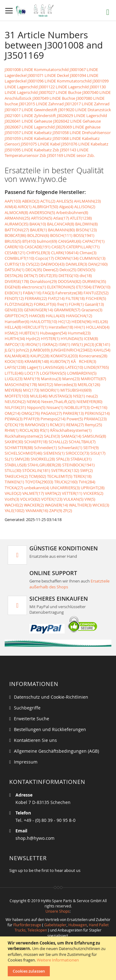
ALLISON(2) (85, 207)
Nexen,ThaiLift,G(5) (58, 402)
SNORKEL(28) (43, 459)
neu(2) (92, 396)
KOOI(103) (14, 361)
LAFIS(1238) (15, 367)
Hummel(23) (79, 333)
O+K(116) (99, 407)
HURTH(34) (15, 339)
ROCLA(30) (29, 430)
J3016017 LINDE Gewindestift (31, 110)
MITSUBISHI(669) (76, 390)
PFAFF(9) (32, 419)
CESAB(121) (15, 253)
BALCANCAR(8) (61, 224)
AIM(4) (11, 207)
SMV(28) (22, 459)
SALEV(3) (52, 436)
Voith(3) (12, 499)
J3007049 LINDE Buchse (54, 98)
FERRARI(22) (36, 298)
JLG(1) (10, 350)
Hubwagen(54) (53, 333)
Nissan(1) (55, 407)
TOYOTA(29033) (39, 482)
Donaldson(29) (43, 281)
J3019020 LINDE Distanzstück (85, 110)
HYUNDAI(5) (72, 339)
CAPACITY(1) (93, 241)
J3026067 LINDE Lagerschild (30, 127)
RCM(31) (58, 425)
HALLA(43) (55, 316)
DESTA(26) (14, 275)
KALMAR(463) (17, 356)
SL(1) (9, 459)
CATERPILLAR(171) (83, 247)
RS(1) (45, 430)
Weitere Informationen (58, 960)
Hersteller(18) (61, 327)
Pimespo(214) (53, 419)
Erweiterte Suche (32, 719)
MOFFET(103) (17, 396)
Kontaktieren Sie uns (35, 740)
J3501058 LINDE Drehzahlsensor (82, 132)
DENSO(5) (86, 270)
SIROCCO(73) (77, 453)
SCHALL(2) (58, 442)
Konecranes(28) (93, 356)
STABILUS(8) (16, 465)
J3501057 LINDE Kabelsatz (28, 132)
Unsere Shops (58, 911)
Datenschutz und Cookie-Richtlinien (51, 697)
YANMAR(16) (37, 511)
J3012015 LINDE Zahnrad (41, 104)
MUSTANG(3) (60, 396)
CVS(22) (33, 264)
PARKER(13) (73, 413)
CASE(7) (58, 247)
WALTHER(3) (80, 505)
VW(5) (90, 499)
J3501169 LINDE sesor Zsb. (71, 155)
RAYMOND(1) (37, 425)
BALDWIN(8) (86, 224)
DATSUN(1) (15, 270)
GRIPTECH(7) (16, 316)
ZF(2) (68, 511)
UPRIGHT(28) (93, 488)
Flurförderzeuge (27, 925)
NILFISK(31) (15, 407)
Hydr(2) (33, 339)
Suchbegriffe (27, 708)
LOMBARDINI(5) (82, 373)
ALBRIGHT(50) (45, 207)
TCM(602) (37, 476)
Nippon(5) (36, 407)
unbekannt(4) (37, 488)
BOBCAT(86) (15, 235)
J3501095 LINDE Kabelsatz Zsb (32, 150)
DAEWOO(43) (53, 264)
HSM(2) (11, 333)
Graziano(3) (92, 310)
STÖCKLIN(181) (36, 470)
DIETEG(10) (69, 275)
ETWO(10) (101, 287)
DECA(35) (34, 270)
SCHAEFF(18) (36, 442)
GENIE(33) (14, 310)
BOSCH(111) (61, 235)
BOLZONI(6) (38, 235)
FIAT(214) (56, 298)
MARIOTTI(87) (93, 379)
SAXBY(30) (14, 442)
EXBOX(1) (13, 293)
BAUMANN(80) (61, 230)
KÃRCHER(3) (84, 361)
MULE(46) (39, 396)
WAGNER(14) (56, 505)
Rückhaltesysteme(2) (24, 436)
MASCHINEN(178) (21, 385)
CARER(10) (14, 247)
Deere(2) (51, 270)
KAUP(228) (40, 356)
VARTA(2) (53, 493)
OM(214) (13, 413)
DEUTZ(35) (48, 275)
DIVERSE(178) (17, 281)
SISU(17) (98, 453)
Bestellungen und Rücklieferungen (50, 729)
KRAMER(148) (37, 361)
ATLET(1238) (81, 218)
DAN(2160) (98, 264)
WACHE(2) (14, 505)
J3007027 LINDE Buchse (60, 92)
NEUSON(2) (15, 402)
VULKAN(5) (73, 499)
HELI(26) (100, 322)
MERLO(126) (89, 385)
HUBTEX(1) (29, 333)
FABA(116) (32, 293)
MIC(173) (31, 390)
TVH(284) (87, 482)
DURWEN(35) (94, 281)
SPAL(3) (63, 459)
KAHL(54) (102, 350)
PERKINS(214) (97, 413)
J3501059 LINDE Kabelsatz (28, 138)
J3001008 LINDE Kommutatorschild (37, 69)
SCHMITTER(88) (19, 448)
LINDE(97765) (97, 367)
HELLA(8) (13, 327)
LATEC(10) (74, 367)
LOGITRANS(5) (53, 373)
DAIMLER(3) (76, 264)
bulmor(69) (47, 241)
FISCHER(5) (96, 298)
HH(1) (80, 327)
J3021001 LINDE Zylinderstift (30, 116)
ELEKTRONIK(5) (61, 287)
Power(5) (75, 419)
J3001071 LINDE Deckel (48, 75)
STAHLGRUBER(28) (44, 465)
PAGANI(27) (51, 413)
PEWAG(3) (14, 419)
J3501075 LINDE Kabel (41, 144)
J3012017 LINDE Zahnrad (87, 104)
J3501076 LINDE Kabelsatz (85, 144)
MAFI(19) (32, 379)
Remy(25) (93, 425)
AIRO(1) (25, 207)
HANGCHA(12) (79, 316)
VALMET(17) (33, 493)
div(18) (86, 275)
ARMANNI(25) (17, 218)
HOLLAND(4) (98, 327)
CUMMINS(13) (92, 258)
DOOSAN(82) (70, 281)
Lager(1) (34, 367)
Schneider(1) (45, 448)
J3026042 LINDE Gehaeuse (77, 121)
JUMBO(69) (40, 350)
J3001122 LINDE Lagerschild (64, 87)
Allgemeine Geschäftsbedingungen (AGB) (56, 751)
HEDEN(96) (82, 322)
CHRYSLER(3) (38, 253)
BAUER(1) (39, 230)
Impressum (26, 762)
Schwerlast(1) (70, 448)
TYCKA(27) (14, 488)
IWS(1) (77, 344)
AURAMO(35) (17, 224)
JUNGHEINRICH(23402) (72, 350)
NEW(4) (33, 402)
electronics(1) (34, 287)
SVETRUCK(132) (65, 470)
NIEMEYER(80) (89, 402)
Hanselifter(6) (17, 322)
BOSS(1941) (84, 235)
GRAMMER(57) (67, 310)
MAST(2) (46, 385)
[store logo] (36, 11)
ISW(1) (64, 344)
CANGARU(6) (70, 241)
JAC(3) (89, 344)
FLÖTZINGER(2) (19, 304)
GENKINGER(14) (38, 310)
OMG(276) (31, 413)
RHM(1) (12, 430)
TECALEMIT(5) (60, 476)
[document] (59, 958)
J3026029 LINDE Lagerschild (82, 116)
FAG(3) (48, 293)
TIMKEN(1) (14, 482)
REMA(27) (75, 425)
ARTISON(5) (42, 218)
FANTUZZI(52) (96, 293)
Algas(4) (66, 207)
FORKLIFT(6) (45, 304)
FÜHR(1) (76, 304)
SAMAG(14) (71, 436)
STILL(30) (13, 470)
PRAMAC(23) (95, 419)
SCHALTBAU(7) (82, 442)
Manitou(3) (51, 379)
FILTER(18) (75, 298)
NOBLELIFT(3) (77, 407)
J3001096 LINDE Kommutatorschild (60, 81)
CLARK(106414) (65, 253)
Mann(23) (71, 379)
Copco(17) (45, 258)
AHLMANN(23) (87, 201)
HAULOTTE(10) (44, 322)
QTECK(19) (14, 425)
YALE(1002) (15, 511)
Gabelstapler (55, 925)
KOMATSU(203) (64, 356)
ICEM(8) (91, 339)
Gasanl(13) (94, 304)
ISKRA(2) (50, 344)
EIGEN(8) (13, 287)
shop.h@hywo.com (35, 838)
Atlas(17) (61, 218)
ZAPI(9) (56, 511)
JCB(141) (103, 344)
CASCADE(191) (37, 247)
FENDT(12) (14, 298)
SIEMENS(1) (54, 453)
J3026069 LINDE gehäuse (78, 127)
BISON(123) (86, 230)
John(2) (23, 350)
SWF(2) (86, 470)
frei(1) (62, 304)
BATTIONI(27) (17, 230)
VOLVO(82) (30, 499)
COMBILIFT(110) (19, 258)
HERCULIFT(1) (35, 327)
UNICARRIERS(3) (65, 488)
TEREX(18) (82, 476)
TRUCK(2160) (66, 482)
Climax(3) (88, 253)
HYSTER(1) (50, 339)
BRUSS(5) (13, 241)
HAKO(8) (37, 316)
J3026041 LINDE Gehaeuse (28, 121)
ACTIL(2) (48, 201)
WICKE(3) (101, 505)
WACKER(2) (34, 505)
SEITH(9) (91, 448)
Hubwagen (78, 925)
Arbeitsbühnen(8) (72, 212)
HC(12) (64, 322)
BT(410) (29, 241)
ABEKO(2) (31, 201)
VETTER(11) (72, 493)
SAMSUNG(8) (94, 436)
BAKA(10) (38, 224)
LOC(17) (32, 373)
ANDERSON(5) (42, 212)
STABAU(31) (81, 459)
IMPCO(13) (15, 344)
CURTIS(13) (15, 264)
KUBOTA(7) (60, 361)
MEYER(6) (13, 390)
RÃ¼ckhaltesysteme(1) (71, 430)
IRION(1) (33, 344)
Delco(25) (68, 270)
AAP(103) (13, 201)
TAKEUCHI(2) (16, 476)
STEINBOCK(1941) (78, 465)
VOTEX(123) (52, 499)
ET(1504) (84, 287)
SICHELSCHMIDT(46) (24, 453)
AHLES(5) (65, 201)
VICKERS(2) (93, 493)
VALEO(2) (13, 493)
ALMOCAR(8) (16, 212)
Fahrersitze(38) (69, 293)
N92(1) (79, 396)
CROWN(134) (67, 258)
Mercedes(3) (65, 385)
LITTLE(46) (14, 373)
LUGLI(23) (14, 379)
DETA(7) (31, 275)
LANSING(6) (54, 367)
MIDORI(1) (50, 390)
